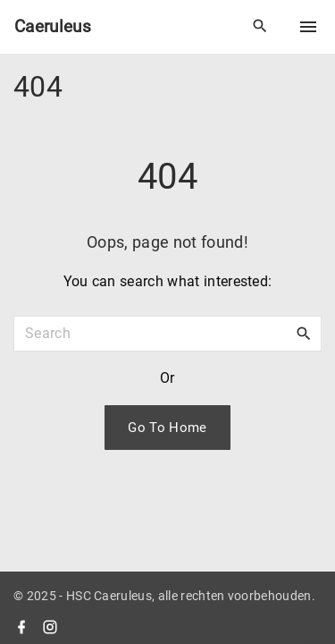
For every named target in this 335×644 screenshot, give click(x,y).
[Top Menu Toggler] (308, 27)
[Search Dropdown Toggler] (260, 27)
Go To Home (167, 428)
